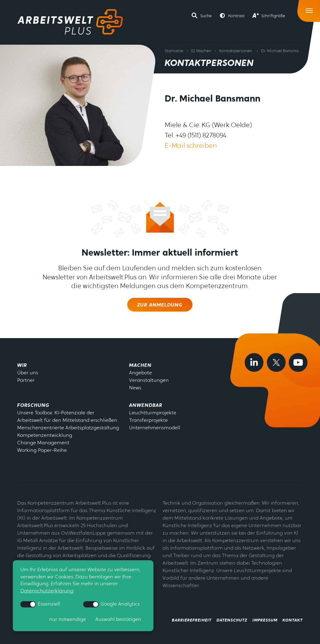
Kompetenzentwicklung (45, 436)
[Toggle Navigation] (310, 9)
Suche (206, 16)
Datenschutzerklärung (47, 591)
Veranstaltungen (149, 381)
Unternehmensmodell (155, 428)
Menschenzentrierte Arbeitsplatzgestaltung (68, 428)
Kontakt (293, 620)
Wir (22, 366)
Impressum (265, 620)
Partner (26, 381)
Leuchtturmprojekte (153, 413)
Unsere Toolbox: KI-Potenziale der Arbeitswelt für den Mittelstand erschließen (67, 417)
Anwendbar (146, 406)
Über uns (28, 373)
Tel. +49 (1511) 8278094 (195, 136)
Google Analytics (111, 604)
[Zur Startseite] (70, 22)
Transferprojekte (148, 421)
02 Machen (201, 51)
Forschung (33, 406)
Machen (140, 366)
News (135, 388)
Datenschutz (232, 620)
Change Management (43, 443)
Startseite (174, 51)
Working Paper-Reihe (42, 451)
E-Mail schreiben (191, 146)
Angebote (140, 373)
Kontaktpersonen (236, 51)
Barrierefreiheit (192, 620)
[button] (201, 16)
